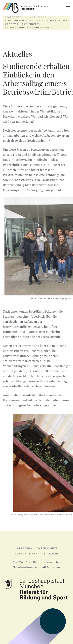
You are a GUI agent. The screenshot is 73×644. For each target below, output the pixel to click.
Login (54, 554)
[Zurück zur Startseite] (25, 8)
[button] (68, 8)
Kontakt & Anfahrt (30, 554)
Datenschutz (47, 548)
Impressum (24, 548)
